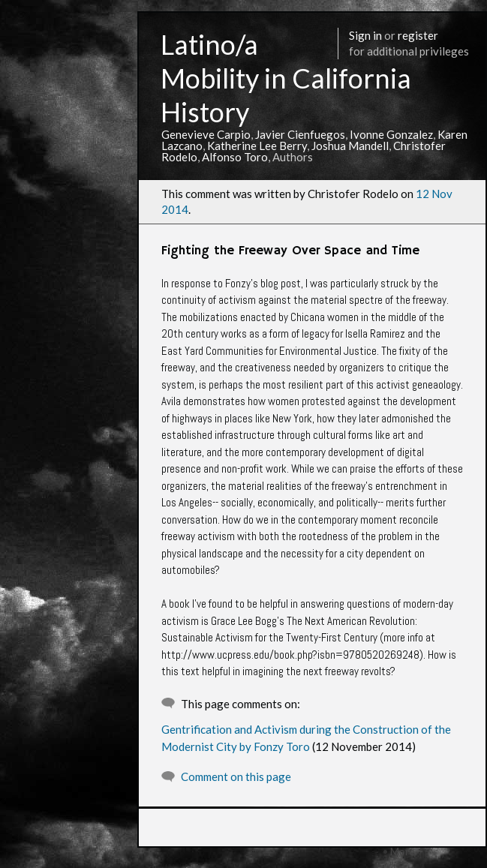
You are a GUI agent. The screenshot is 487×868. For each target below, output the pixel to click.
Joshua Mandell (350, 146)
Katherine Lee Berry (257, 146)
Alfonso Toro (235, 157)
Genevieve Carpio (206, 134)
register (418, 35)
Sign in (365, 35)
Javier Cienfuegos (300, 134)
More (403, 851)
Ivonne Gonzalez (391, 134)
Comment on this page (236, 776)
